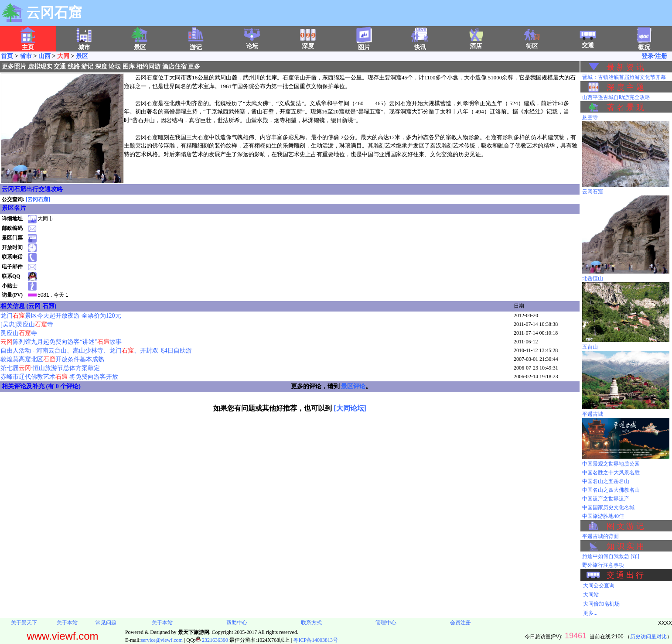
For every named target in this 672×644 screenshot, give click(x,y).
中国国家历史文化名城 (608, 507)
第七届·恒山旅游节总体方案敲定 (50, 368)
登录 (648, 56)
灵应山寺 (19, 333)
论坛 (252, 43)
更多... (590, 613)
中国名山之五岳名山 (606, 481)
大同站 (591, 595)
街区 (532, 43)
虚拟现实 (40, 67)
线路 (74, 67)
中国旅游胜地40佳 (603, 516)
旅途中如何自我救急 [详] (611, 556)
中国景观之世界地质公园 (611, 464)
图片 (364, 45)
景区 (82, 56)
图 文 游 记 (625, 526)
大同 (63, 56)
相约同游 (148, 67)
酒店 (476, 43)
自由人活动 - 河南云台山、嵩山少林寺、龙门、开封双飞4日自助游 (96, 351)
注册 (661, 56)
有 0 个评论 (63, 386)
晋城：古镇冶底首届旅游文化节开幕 (624, 77)
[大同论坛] (350, 408)
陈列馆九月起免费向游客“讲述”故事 (61, 342)
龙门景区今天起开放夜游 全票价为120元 (61, 316)
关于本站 (67, 623)
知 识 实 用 (625, 546)
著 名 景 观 (625, 107)
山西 (44, 56)
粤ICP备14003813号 (316, 640)
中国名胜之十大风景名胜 (611, 473)
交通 (588, 42)
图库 (129, 67)
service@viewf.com (162, 640)
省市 (26, 56)
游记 (87, 67)
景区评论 (353, 386)
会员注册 (461, 623)
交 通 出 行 (625, 575)
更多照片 (14, 67)
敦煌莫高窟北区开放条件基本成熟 (52, 359)
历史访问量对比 (648, 637)
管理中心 (386, 623)
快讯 (420, 45)
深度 (308, 43)
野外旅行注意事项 (603, 565)
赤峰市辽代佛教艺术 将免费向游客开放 (59, 377)
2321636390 (212, 640)
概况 (644, 45)
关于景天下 (24, 623)
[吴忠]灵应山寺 (27, 324)
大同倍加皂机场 (601, 604)
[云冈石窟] (38, 199)
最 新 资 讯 (625, 67)
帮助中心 (237, 623)
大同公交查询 (599, 586)
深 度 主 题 (625, 87)
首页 (7, 56)
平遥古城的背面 (600, 536)
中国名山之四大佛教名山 (611, 490)
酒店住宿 (174, 67)
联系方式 (311, 623)
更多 (194, 67)
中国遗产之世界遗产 (606, 499)
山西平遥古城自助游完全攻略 (616, 97)
